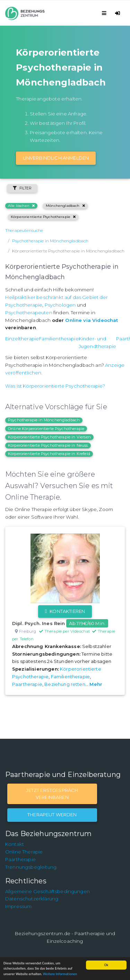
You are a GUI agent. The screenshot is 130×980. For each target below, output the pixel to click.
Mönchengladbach (65, 206)
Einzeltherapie (22, 339)
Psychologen (60, 305)
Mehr (96, 684)
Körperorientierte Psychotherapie (43, 217)
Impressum (18, 906)
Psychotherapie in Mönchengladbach (44, 420)
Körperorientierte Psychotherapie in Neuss (48, 445)
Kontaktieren (65, 611)
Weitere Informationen (60, 974)
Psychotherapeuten (29, 313)
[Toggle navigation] (105, 13)
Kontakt (15, 844)
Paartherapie (27, 684)
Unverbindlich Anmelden (56, 158)
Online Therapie (24, 852)
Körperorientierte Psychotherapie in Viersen (49, 437)
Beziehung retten (65, 684)
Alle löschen (21, 206)
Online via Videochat (92, 320)
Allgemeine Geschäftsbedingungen (47, 891)
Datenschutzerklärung (32, 899)
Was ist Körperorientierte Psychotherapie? (55, 386)
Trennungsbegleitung (31, 867)
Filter (22, 188)
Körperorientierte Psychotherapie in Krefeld (49, 454)
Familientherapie (59, 339)
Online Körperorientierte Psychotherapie (46, 429)
